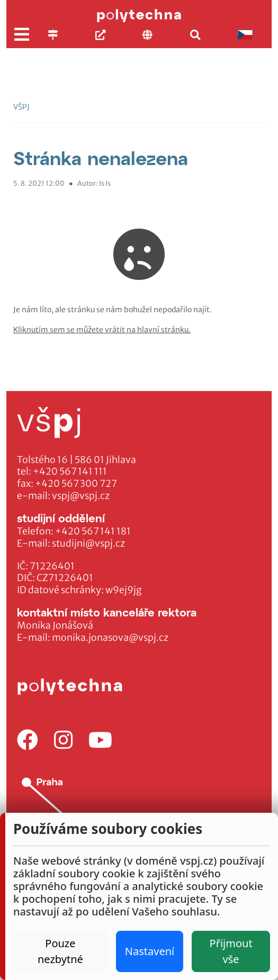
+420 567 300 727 (76, 484)
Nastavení (150, 951)
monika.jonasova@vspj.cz (110, 638)
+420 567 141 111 (70, 471)
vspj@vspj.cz (81, 496)
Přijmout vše (231, 951)
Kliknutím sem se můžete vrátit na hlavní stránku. (102, 330)
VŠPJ (21, 107)
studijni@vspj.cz (88, 543)
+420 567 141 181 (93, 531)
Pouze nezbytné (60, 951)
